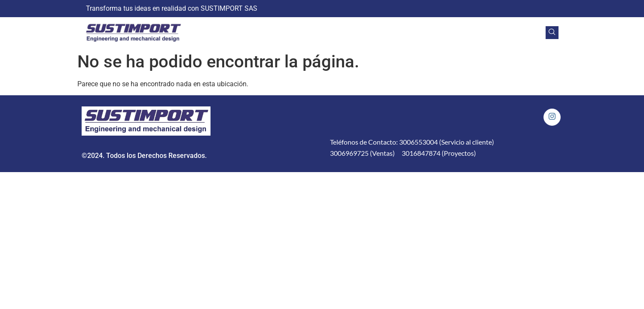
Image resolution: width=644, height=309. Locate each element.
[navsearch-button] (552, 33)
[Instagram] (552, 117)
